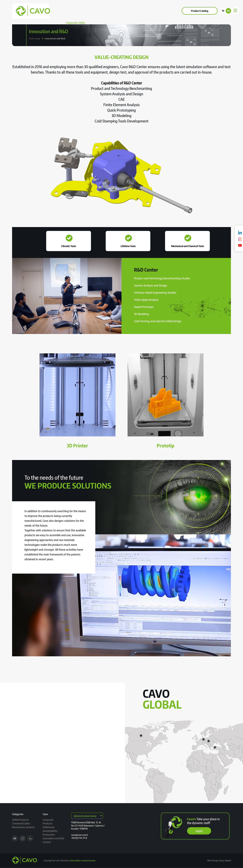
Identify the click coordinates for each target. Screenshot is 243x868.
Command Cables (21, 823)
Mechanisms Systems (23, 827)
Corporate (69, 11)
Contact (140, 11)
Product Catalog (200, 11)
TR (223, 11)
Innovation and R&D (55, 39)
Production (49, 835)
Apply (199, 831)
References (103, 11)
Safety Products (20, 820)
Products (85, 11)
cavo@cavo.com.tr (80, 835)
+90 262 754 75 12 (79, 838)
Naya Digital (225, 860)
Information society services (83, 860)
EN (228, 11)
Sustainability (122, 11)
